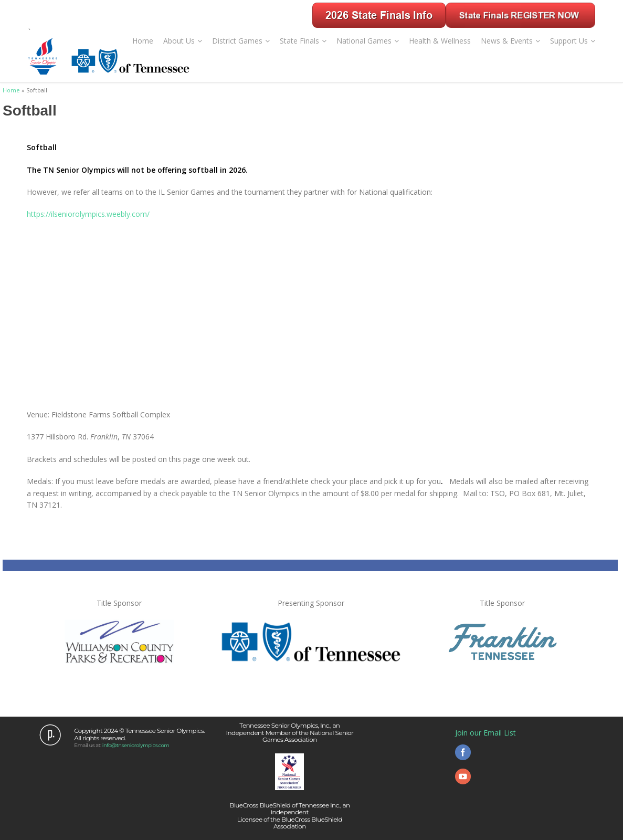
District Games (241, 41)
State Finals (303, 41)
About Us (183, 41)
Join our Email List (485, 733)
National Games (368, 41)
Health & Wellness (440, 41)
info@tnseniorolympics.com (136, 745)
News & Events (510, 41)
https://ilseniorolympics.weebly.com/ (88, 214)
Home (143, 41)
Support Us (573, 41)
